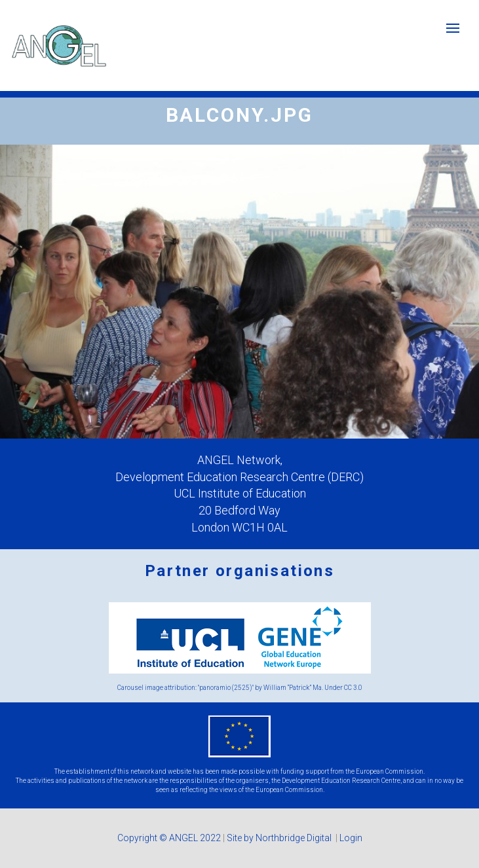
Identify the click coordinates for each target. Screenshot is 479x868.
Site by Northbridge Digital (280, 838)
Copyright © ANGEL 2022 (169, 838)
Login (351, 838)
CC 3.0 (353, 688)
